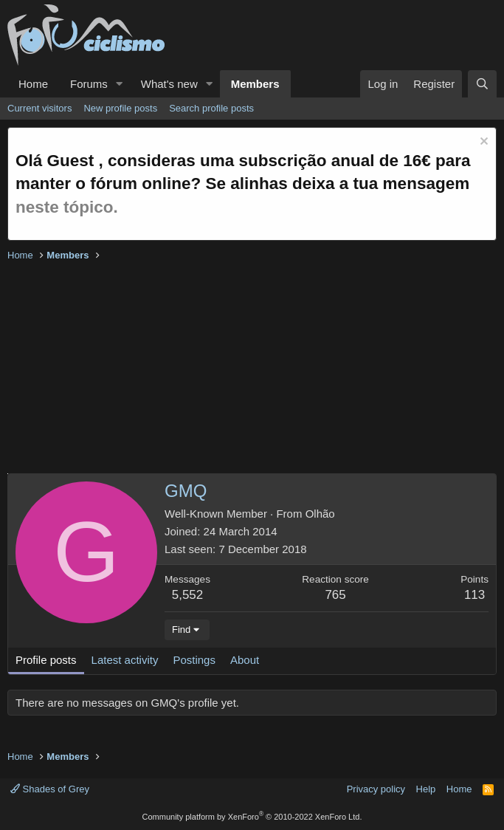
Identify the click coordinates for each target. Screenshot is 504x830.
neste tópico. (67, 207)
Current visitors (39, 108)
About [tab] (245, 660)
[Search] (482, 84)
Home (33, 84)
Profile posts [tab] (46, 660)
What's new (169, 84)
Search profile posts (211, 108)
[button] (120, 84)
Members (255, 84)
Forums (89, 84)
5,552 (188, 595)
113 (474, 595)
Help (426, 789)
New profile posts (120, 108)
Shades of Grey (50, 789)
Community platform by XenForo (252, 817)
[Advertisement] (252, 370)
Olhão (320, 514)
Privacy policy (376, 789)
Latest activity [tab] (125, 660)
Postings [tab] (194, 660)
